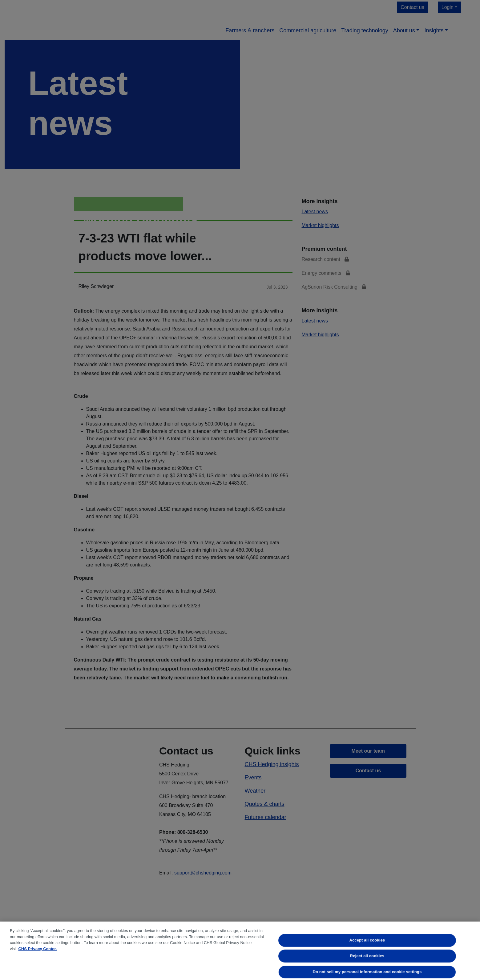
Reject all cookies (367, 956)
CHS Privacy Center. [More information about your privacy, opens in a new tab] (37, 949)
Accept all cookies (367, 940)
